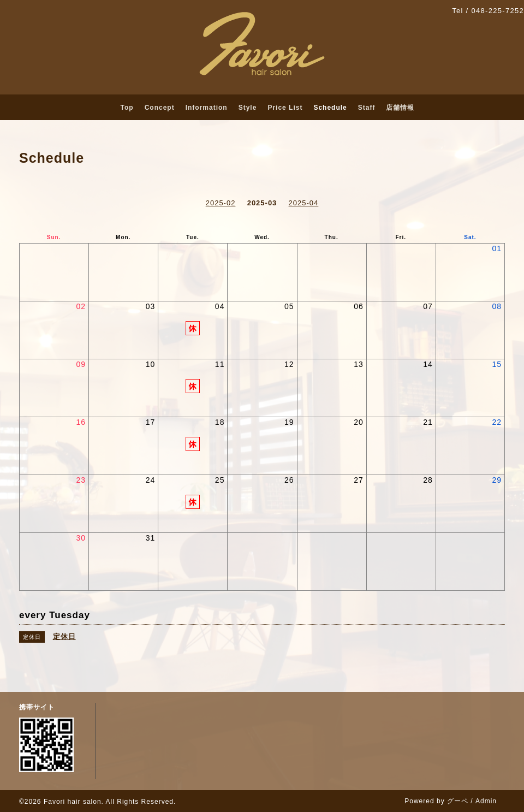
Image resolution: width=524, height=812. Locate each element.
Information (207, 108)
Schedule (330, 108)
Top (127, 108)
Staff (367, 108)
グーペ (458, 801)
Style (248, 108)
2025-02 (221, 203)
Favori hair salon (73, 802)
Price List (285, 108)
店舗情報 (400, 108)
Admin (486, 801)
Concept (160, 108)
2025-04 (304, 203)
